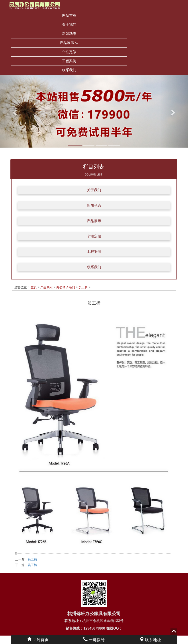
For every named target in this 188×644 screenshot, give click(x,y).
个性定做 (69, 52)
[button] (14, 111)
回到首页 (38, 640)
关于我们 (69, 25)
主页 (34, 287)
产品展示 (69, 43)
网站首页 (69, 15)
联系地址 (150, 640)
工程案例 (69, 61)
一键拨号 (94, 640)
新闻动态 (69, 34)
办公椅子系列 (66, 287)
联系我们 (69, 70)
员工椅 (83, 287)
